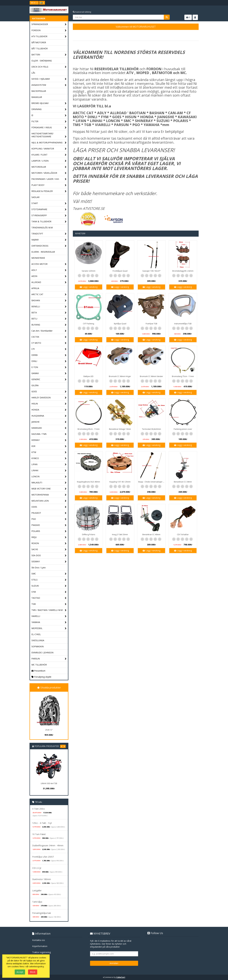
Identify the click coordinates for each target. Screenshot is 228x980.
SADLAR (35, 197)
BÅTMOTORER (39, 42)
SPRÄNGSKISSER (49, 24)
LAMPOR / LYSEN (49, 161)
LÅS (33, 73)
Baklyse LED (88, 376)
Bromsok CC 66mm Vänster (151, 376)
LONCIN (49, 477)
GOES (49, 392)
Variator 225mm (89, 271)
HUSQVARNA (49, 416)
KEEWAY (49, 440)
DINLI (49, 361)
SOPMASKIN (38, 646)
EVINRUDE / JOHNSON (42, 653)
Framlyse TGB (151, 324)
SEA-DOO (49, 556)
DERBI (49, 355)
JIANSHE (49, 422)
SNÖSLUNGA (38, 640)
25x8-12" (49, 730)
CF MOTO (49, 343)
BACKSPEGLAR (39, 91)
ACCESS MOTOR (49, 264)
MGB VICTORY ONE (49, 489)
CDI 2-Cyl (37, 868)
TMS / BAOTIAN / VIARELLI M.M (49, 610)
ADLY (49, 270)
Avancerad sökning (82, 12)
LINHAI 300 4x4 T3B (49, 783)
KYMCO (49, 458)
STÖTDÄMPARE (49, 209)
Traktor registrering (41, 952)
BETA (49, 313)
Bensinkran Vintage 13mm (120, 429)
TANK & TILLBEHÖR (49, 222)
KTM (49, 452)
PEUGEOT (49, 513)
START (49, 203)
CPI (49, 349)
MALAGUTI (49, 483)
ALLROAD (49, 282)
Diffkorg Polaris (89, 534)
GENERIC (49, 379)
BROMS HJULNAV (49, 103)
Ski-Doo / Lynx (38, 568)
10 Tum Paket (39, 834)
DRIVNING (49, 109)
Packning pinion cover (183, 429)
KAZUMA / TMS (49, 434)
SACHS (49, 549)
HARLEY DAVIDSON (49, 398)
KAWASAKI (49, 428)
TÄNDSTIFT (49, 234)
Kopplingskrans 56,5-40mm (88, 482)
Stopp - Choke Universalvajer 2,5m (152, 482)
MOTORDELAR (49, 167)
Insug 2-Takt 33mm (120, 534)
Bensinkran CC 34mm (183, 482)
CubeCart (121, 977)
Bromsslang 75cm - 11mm (183, 376)
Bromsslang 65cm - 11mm (89, 429)
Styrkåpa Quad (120, 324)
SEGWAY (49, 562)
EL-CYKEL (36, 634)
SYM (49, 592)
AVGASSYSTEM (49, 85)
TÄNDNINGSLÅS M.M (42, 228)
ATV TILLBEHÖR (49, 37)
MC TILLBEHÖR (39, 665)
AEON (49, 276)
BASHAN (49, 301)
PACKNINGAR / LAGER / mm (49, 179)
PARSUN (49, 659)
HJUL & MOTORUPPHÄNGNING (49, 143)
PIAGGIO (49, 525)
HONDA (49, 410)
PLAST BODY (49, 185)
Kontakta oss (39, 940)
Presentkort (38, 671)
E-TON (49, 367)
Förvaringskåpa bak (42, 913)
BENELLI (49, 307)
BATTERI (49, 55)
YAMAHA (49, 622)
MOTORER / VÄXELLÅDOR (49, 173)
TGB (49, 604)
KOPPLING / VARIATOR (49, 149)
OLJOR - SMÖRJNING (42, 61)
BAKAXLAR (37, 97)
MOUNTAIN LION (49, 501)
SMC (49, 574)
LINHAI (49, 471)
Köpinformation (40, 946)
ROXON (49, 543)
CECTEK (49, 337)
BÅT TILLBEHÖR (40, 48)
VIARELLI (49, 616)
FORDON (49, 30)
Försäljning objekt (41, 677)
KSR (49, 446)
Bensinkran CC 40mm (151, 534)
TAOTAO (49, 598)
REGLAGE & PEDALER (49, 191)
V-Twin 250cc (39, 809)
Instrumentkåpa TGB (183, 324)
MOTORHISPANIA (49, 495)
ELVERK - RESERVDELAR (43, 252)
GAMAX (49, 373)
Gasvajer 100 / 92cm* (151, 271)
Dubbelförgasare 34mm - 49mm (48, 845)
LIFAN (49, 464)
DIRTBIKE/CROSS (49, 246)
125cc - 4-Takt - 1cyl (42, 823)
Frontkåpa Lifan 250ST (43, 857)
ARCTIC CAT (49, 294)
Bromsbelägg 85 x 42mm (183, 271)
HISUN (49, 404)
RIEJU (49, 537)
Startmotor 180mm (42, 879)
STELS (49, 580)
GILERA (35, 385)
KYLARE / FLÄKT (49, 155)
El (49, 115)
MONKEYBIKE (38, 258)
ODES (49, 507)
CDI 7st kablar (183, 534)
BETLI (49, 319)
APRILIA (35, 288)
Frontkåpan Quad (120, 271)
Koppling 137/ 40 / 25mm (120, 482)
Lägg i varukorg (89, 287)
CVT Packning (88, 324)
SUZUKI (49, 586)
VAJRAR (49, 240)
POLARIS (49, 531)
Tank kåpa (37, 902)
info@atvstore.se (124, 87)
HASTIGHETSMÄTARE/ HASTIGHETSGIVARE (49, 135)
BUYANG (49, 325)
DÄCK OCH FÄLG (49, 67)
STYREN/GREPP (49, 216)
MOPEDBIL (49, 628)
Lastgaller (37, 890)
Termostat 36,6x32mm (151, 429)
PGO (49, 519)
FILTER (49, 122)
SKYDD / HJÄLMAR (49, 79)
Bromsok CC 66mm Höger (120, 376)
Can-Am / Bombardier (49, 331)
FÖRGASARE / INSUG (49, 128)
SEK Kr (34, 3)
